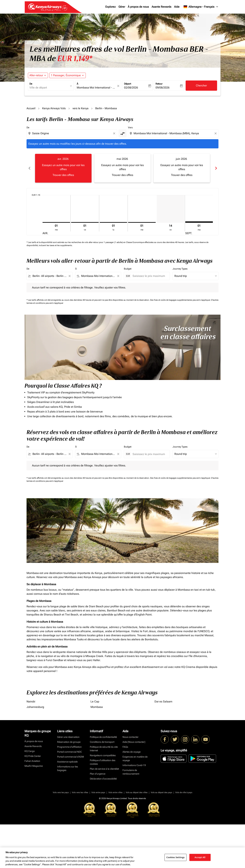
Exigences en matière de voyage (135, 759)
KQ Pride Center (33, 756)
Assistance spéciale (67, 762)
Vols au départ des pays (161, 792)
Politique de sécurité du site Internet (104, 749)
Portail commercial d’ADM (71, 757)
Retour (159, 84)
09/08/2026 (162, 88)
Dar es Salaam (163, 701)
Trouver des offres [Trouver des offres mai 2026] (122, 175)
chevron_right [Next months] (216, 168)
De (31, 84)
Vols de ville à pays (184, 792)
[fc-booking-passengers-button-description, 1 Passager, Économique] (66, 75)
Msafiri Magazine (34, 766)
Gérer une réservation (68, 737)
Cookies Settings (175, 857)
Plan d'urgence (98, 774)
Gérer (122, 7)
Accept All (200, 857)
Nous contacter (130, 737)
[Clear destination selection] (216, 133)
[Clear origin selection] (115, 133)
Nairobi (31, 701)
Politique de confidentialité (103, 737)
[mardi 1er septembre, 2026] (199, 222)
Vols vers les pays (61, 792)
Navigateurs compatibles (103, 755)
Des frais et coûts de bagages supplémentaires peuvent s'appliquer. (181, 300)
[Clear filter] (69, 276)
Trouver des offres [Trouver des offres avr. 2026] (63, 175)
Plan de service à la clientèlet (104, 769)
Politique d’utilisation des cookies (103, 762)
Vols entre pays (98, 792)
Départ (128, 84)
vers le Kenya (80, 108)
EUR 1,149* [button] (75, 59)
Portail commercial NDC (70, 752)
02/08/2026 (131, 88)
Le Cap (95, 701)
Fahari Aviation (32, 761)
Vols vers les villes (80, 792)
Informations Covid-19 (134, 765)
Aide (177, 7)
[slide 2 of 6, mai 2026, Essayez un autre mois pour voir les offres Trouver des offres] (122, 168)
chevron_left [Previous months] (29, 168)
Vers (130, 127)
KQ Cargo (30, 751)
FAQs (125, 747)
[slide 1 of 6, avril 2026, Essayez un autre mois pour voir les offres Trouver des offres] (63, 168)
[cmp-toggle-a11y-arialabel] (122, 133)
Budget (128, 269)
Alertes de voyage (132, 752)
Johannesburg (35, 707)
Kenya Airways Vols (54, 108)
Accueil (31, 108)
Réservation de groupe (69, 742)
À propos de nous (138, 7)
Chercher (201, 86)
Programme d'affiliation (69, 747)
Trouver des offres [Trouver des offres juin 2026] (182, 175)
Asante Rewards (161, 7)
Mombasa (97, 707)
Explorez (111, 7)
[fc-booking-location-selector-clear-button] (119, 86)
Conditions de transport (102, 742)
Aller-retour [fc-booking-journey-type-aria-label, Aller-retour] (36, 75)
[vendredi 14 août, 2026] (170, 209)
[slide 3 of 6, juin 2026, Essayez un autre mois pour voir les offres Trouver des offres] (182, 168)
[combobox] (49, 88)
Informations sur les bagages (68, 768)
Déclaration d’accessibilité (103, 779)
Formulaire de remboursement (131, 772)
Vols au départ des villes (137, 792)
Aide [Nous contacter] (134, 742)
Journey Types (180, 269)
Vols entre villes (115, 792)
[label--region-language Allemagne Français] (201, 7)
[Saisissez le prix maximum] (149, 276)
